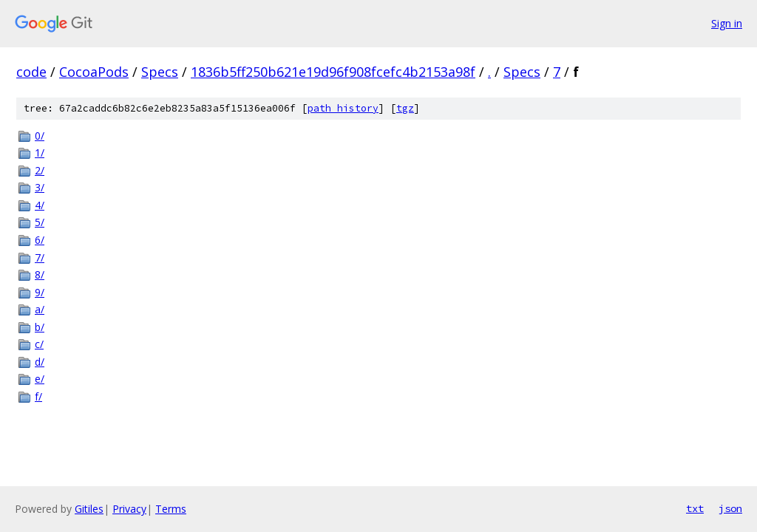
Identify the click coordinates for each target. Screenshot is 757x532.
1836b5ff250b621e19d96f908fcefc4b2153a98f (333, 72)
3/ (40, 187)
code (31, 72)
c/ (39, 344)
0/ (40, 136)
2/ (40, 170)
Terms (171, 509)
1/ (40, 153)
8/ (40, 274)
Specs (160, 72)
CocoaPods (94, 72)
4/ (40, 205)
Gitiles (89, 509)
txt (695, 508)
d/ (40, 362)
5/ (40, 222)
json (730, 508)
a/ (40, 309)
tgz (405, 108)
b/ (40, 327)
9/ (40, 292)
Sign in (727, 23)
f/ (38, 396)
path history (343, 108)
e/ (40, 379)
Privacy (129, 509)
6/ (40, 240)
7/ (40, 258)
